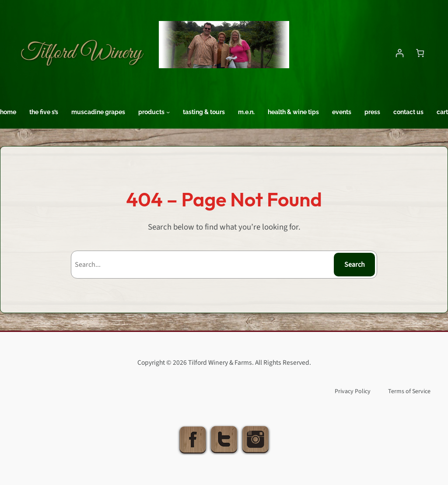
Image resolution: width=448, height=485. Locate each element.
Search (355, 265)
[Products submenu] (168, 112)
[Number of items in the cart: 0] (420, 53)
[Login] (400, 53)
